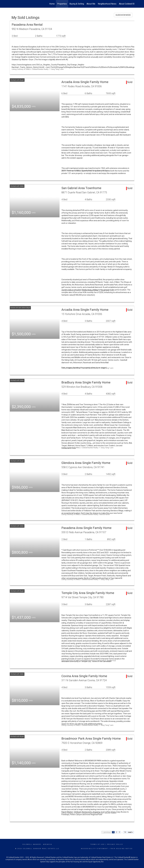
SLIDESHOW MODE (123, 15)
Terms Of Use (98, 844)
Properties (62, 4)
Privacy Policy (115, 844)
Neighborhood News (107, 4)
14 (125, 832)
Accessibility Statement (95, 849)
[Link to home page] (11, 4)
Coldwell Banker (32, 844)
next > (131, 832)
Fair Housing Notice (122, 849)
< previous (107, 832)
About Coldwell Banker (129, 4)
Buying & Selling (77, 4)
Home (52, 4)
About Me (91, 4)
